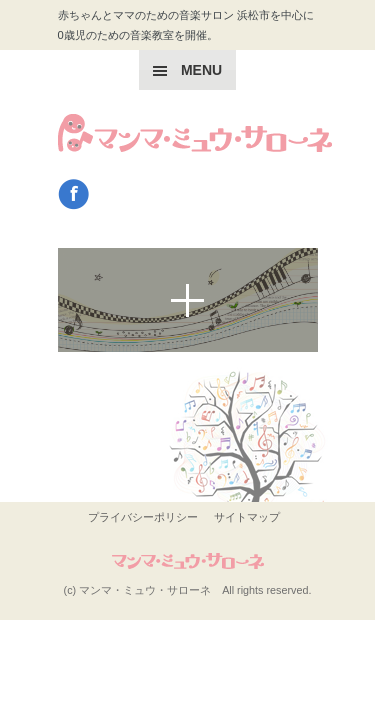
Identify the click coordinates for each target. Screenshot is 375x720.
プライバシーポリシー (143, 517)
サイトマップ (247, 517)
